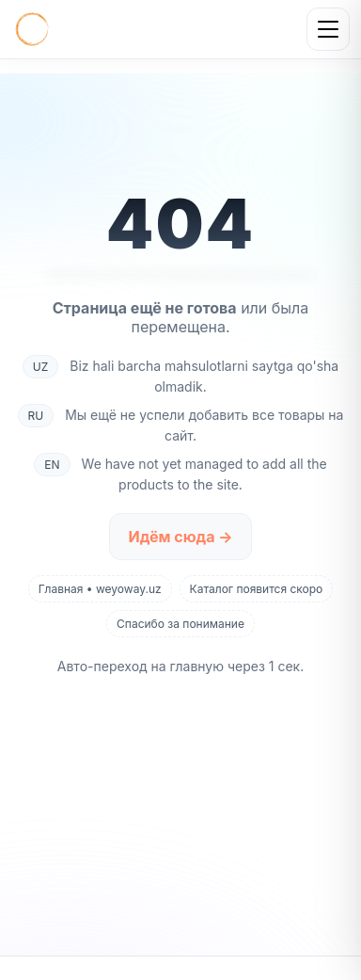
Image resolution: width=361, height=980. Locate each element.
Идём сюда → (181, 537)
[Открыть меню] (328, 29)
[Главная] (32, 29)
